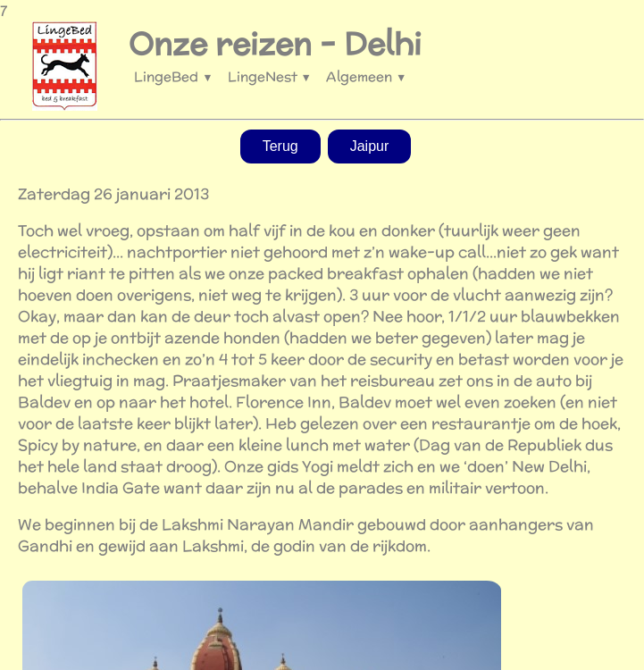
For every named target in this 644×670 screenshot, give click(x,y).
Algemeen (366, 76)
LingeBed (173, 76)
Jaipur (370, 146)
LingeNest (270, 76)
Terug (280, 146)
